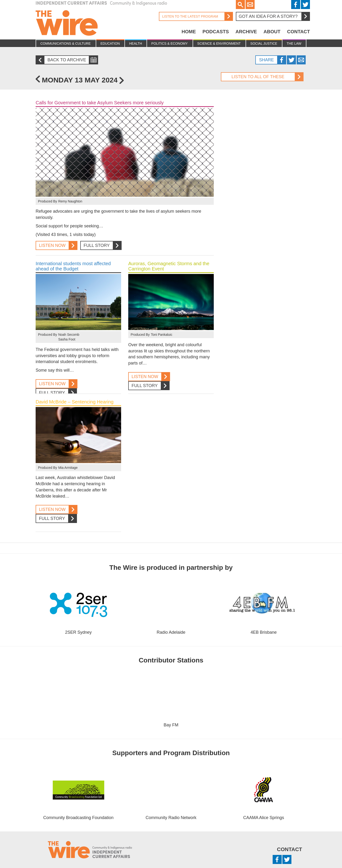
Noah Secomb (69, 335)
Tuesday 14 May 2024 (122, 80)
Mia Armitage (68, 468)
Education (110, 43)
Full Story (101, 246)
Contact (299, 32)
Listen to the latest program (196, 16)
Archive (246, 32)
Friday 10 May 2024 (38, 79)
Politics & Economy (169, 43)
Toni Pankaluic (161, 335)
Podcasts (216, 32)
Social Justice (264, 43)
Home (189, 32)
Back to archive (63, 60)
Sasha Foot (67, 339)
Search (240, 5)
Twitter (305, 5)
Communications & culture (66, 43)
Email (250, 5)
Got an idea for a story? (274, 16)
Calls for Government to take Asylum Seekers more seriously (100, 103)
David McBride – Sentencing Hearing (75, 402)
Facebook (296, 5)
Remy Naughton (70, 201)
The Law (294, 43)
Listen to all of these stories (262, 77)
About (272, 32)
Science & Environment (219, 43)
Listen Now (56, 246)
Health (136, 43)
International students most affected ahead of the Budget (73, 266)
